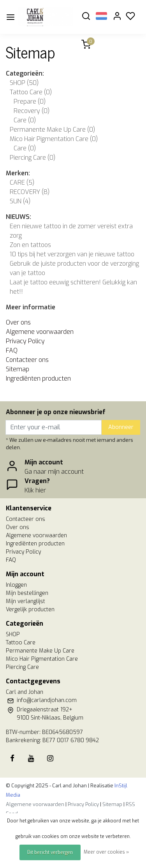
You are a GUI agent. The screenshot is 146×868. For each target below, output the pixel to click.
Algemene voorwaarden (40, 332)
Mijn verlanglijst (26, 601)
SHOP (24, 83)
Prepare (30, 101)
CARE (22, 183)
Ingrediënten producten (38, 378)
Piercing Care (33, 158)
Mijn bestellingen (27, 593)
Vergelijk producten (30, 610)
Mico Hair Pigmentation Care (54, 139)
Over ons (18, 322)
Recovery (32, 111)
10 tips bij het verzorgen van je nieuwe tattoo (72, 254)
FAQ (12, 350)
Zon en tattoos (30, 245)
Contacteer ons (27, 360)
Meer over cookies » (106, 852)
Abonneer (121, 427)
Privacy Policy (25, 341)
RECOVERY (30, 192)
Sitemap (18, 369)
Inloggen (16, 585)
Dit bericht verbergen (50, 852)
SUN (20, 201)
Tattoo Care (31, 92)
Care (25, 120)
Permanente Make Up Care (52, 130)
